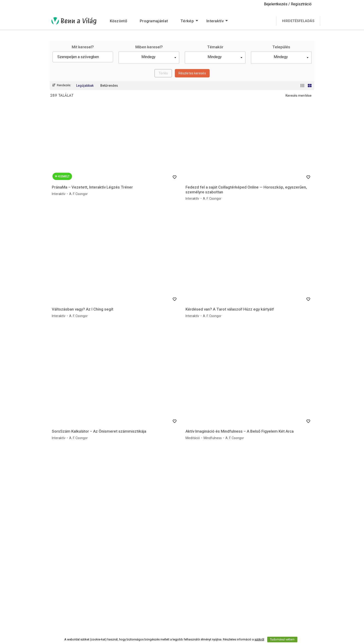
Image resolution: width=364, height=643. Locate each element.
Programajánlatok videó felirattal (174, 597)
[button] (149, 58)
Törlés (163, 73)
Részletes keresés (192, 73)
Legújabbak (85, 86)
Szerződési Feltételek (257, 597)
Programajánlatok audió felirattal (174, 591)
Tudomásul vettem (282, 639)
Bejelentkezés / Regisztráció (288, 4)
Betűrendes (109, 86)
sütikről (259, 639)
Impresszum (250, 604)
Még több (182, 523)
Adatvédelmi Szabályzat (259, 591)
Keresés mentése (299, 96)
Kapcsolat (248, 610)
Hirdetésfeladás (298, 21)
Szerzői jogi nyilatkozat (167, 604)
